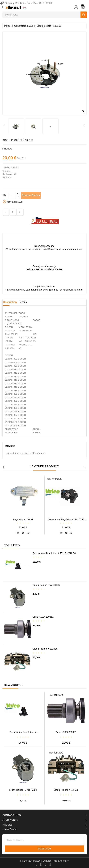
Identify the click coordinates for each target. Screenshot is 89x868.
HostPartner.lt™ (60, 861)
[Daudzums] (12, 195)
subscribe (44, 849)
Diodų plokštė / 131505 (45, 649)
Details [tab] (23, 302)
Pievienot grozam (31, 195)
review (7, 149)
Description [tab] (10, 302)
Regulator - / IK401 (23, 519)
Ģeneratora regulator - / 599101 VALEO (54, 553)
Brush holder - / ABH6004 (46, 585)
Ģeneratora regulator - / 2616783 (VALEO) (66, 521)
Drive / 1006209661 (43, 617)
